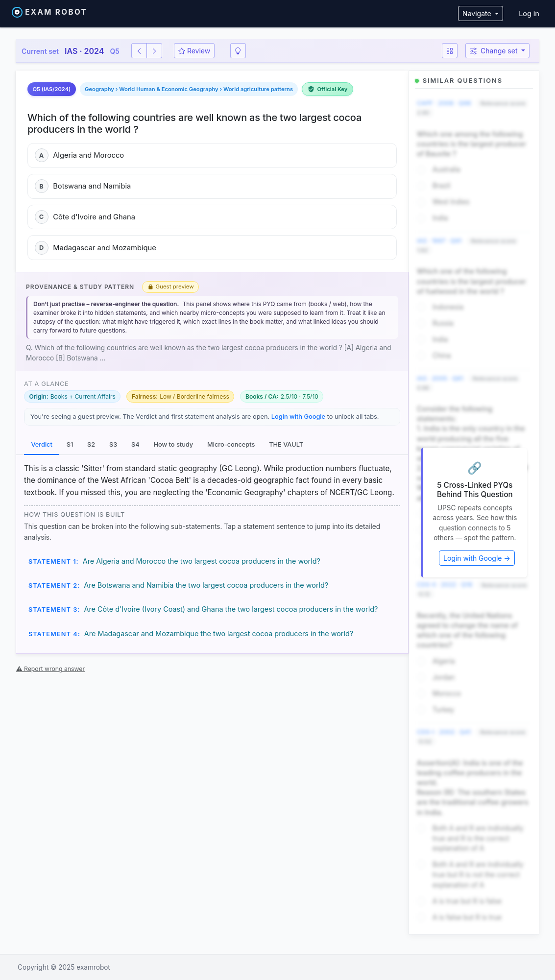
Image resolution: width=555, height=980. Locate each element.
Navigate (478, 13)
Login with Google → (477, 558)
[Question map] (450, 51)
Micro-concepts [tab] (231, 444)
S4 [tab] (135, 444)
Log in (529, 13)
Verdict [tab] (41, 444)
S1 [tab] (70, 444)
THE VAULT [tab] (286, 444)
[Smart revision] (238, 51)
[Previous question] (139, 51)
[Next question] (154, 51)
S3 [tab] (113, 444)
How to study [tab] (173, 444)
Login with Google (298, 417)
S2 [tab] (91, 444)
